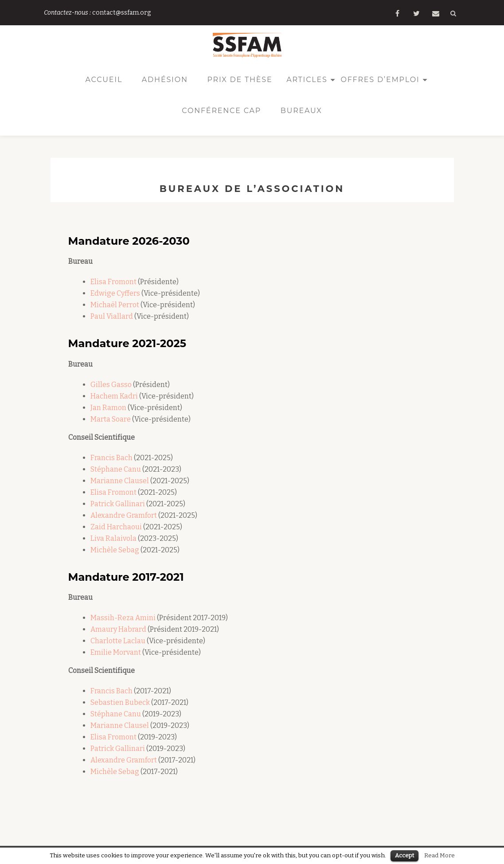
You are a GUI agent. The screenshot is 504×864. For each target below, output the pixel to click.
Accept (404, 855)
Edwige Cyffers (115, 293)
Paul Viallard (112, 316)
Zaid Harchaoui (116, 527)
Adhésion (165, 80)
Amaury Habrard (118, 629)
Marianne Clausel (120, 481)
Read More (440, 856)
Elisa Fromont (113, 282)
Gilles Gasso (111, 385)
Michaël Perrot (115, 305)
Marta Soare (111, 419)
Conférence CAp (221, 111)
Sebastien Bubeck (120, 702)
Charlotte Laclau (118, 641)
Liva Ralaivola (113, 538)
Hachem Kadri (114, 396)
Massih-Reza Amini (123, 618)
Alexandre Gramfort (124, 515)
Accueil (104, 80)
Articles (307, 80)
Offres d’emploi (380, 80)
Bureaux (301, 111)
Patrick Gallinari (118, 504)
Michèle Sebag (115, 550)
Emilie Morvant (116, 652)
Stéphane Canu (116, 469)
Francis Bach (111, 458)
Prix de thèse (240, 80)
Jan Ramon (108, 408)
